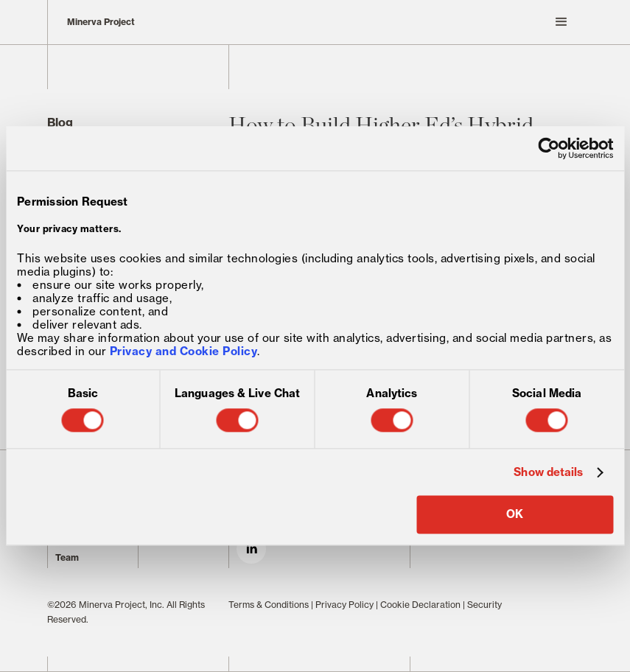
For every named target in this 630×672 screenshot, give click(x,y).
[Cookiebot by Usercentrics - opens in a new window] (549, 148)
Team (67, 557)
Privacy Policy (344, 605)
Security (484, 605)
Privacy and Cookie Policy (184, 352)
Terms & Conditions (269, 605)
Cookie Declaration (420, 605)
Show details (548, 472)
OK (515, 515)
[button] (406, 22)
